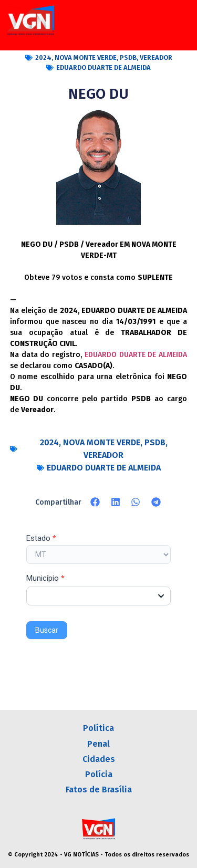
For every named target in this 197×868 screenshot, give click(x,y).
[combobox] (98, 596)
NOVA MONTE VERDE (86, 57)
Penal (98, 744)
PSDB (128, 57)
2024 (43, 57)
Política (98, 728)
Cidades (99, 759)
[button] (95, 502)
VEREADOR (156, 57)
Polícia (99, 774)
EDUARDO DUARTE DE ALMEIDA (103, 67)
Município (45, 579)
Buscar (47, 630)
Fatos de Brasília (99, 789)
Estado (41, 539)
